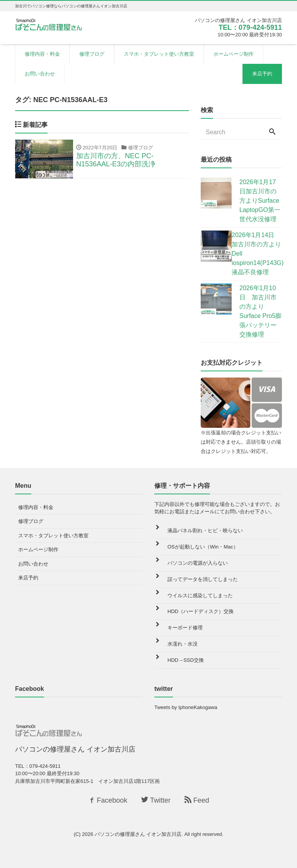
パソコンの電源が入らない (198, 563)
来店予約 (262, 74)
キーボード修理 (185, 628)
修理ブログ (92, 54)
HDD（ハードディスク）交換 (201, 611)
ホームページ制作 (234, 54)
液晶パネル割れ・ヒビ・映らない (205, 531)
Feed (197, 800)
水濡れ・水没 (183, 644)
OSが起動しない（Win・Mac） (203, 547)
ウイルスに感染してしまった (200, 595)
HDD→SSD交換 (186, 660)
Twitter (156, 800)
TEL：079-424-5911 (250, 27)
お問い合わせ (40, 74)
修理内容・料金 (42, 54)
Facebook (108, 800)
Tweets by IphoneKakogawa (186, 707)
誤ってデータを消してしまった (203, 579)
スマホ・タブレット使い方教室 (159, 54)
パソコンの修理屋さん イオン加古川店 (138, 834)
